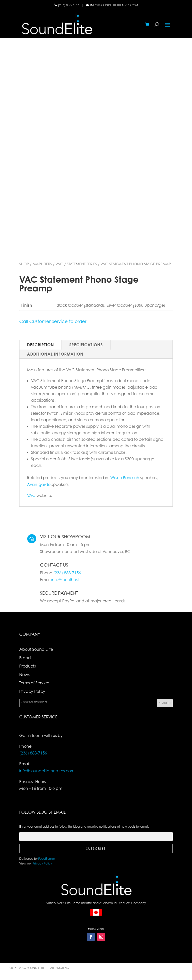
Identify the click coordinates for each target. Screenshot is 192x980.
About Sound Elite (36, 649)
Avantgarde (39, 484)
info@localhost (65, 580)
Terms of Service (34, 683)
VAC (59, 264)
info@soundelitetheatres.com (114, 5)
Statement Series (82, 264)
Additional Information (55, 354)
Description (40, 345)
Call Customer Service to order (53, 321)
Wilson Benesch (125, 478)
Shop (24, 264)
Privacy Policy (32, 691)
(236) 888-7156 (69, 5)
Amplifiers (42, 264)
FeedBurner (47, 859)
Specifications (86, 345)
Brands (26, 658)
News (24, 675)
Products (27, 666)
